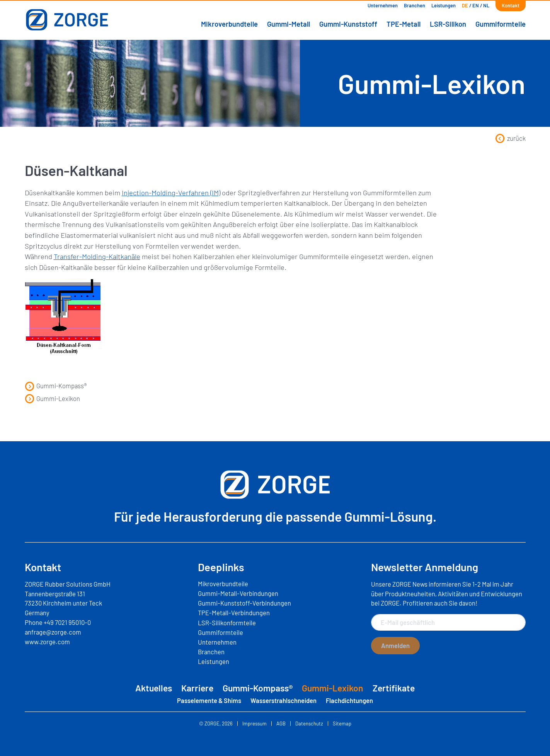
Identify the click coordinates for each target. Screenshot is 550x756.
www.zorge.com (47, 642)
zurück (510, 138)
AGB (281, 724)
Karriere (197, 688)
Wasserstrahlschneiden (284, 700)
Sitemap (342, 724)
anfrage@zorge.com (53, 632)
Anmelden (395, 645)
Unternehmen (383, 5)
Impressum (255, 724)
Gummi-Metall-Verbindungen (238, 593)
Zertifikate (394, 688)
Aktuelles (154, 688)
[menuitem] (465, 6)
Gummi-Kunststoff (348, 24)
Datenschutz (309, 724)
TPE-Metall (404, 24)
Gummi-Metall (289, 24)
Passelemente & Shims (209, 700)
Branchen (415, 5)
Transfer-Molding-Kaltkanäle (97, 256)
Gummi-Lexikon (52, 398)
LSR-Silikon (448, 24)
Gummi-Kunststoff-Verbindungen (244, 603)
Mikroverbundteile (229, 24)
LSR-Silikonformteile (227, 623)
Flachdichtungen (349, 700)
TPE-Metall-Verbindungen (234, 613)
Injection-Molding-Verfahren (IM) (171, 193)
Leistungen (444, 5)
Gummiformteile (501, 24)
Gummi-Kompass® (56, 386)
